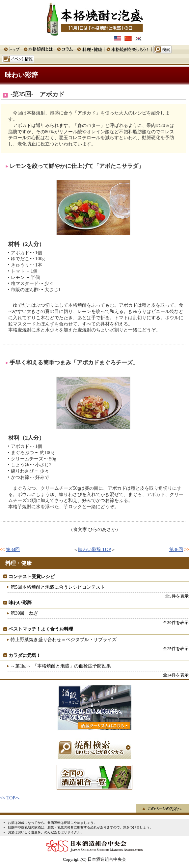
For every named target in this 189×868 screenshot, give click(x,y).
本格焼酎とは (38, 49)
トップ (12, 49)
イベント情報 (18, 59)
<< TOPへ (10, 798)
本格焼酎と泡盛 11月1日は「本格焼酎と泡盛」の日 (94, 18)
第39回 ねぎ (24, 613)
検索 (161, 49)
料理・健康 (89, 49)
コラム (65, 49)
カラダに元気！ (25, 655)
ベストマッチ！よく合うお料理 (41, 629)
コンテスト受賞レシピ (32, 576)
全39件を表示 (176, 622)
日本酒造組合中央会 (94, 846)
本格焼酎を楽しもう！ (128, 49)
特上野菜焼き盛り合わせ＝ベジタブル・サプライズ (64, 639)
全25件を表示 (176, 649)
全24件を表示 (176, 675)
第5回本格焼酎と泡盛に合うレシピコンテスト (58, 587)
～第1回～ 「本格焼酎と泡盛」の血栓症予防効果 (61, 666)
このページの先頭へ (163, 808)
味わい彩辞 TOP (95, 549)
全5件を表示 (177, 596)
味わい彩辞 (21, 75)
